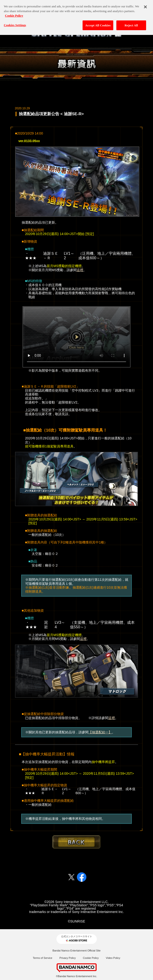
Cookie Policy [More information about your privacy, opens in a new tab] (14, 13)
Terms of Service (43, 958)
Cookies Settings (15, 23)
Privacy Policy (68, 958)
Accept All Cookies (98, 23)
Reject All (131, 23)
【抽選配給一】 (100, 732)
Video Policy (113, 958)
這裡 (80, 270)
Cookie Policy (91, 958)
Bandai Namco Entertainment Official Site (76, 951)
